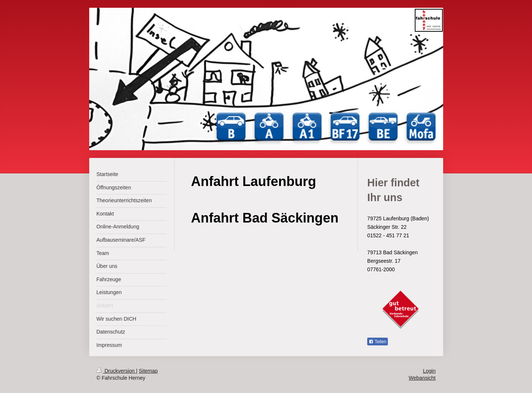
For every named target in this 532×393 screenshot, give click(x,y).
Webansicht (422, 378)
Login (429, 371)
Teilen (377, 342)
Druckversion (116, 371)
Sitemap (148, 371)
